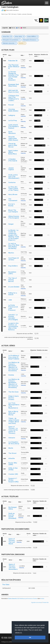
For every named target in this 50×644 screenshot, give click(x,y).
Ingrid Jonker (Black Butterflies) (13, 152)
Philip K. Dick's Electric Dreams (14, 398)
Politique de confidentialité (9, 642)
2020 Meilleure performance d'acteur (23, 599)
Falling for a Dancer (13, 294)
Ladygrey (12, 115)
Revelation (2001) (12, 273)
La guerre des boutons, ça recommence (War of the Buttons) (13, 326)
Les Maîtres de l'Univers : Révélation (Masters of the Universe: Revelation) (14, 383)
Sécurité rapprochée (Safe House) (13, 138)
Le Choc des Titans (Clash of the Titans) (13, 189)
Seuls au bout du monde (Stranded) (12, 516)
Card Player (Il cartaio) (13, 259)
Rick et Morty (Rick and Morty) (13, 413)
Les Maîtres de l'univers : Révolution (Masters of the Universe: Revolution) (14, 367)
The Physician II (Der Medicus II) (14, 67)
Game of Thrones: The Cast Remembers (13, 567)
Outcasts (12, 438)
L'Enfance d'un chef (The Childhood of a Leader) (14, 98)
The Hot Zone (13, 392)
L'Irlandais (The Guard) (13, 160)
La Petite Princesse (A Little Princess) (13, 308)
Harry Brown (13, 194)
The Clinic (6, 585)
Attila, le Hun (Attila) (13, 469)
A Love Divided (14, 287)
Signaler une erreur (36, 602)
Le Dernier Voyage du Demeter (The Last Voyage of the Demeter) (14, 76)
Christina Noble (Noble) (13, 110)
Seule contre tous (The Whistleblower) (14, 177)
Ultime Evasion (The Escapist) (14, 217)
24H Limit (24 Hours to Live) (14, 91)
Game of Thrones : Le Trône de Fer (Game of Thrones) (13, 430)
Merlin (11, 448)
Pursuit (11, 105)
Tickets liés (45, 602)
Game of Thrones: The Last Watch (12, 541)
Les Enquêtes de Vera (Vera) (14, 443)
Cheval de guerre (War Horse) (13, 145)
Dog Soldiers (13, 266)
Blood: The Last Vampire (13, 211)
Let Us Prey (13, 121)
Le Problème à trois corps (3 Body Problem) (14, 357)
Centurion (12, 182)
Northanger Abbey (13, 508)
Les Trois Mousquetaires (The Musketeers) (14, 405)
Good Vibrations (12, 132)
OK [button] (30, 637)
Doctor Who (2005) (13, 464)
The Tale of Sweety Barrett (13, 280)
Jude (10, 300)
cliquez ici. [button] (19, 633)
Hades (42, 599)
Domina (11, 375)
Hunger (11, 224)
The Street (12, 453)
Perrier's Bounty (12, 205)
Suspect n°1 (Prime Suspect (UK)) (13, 480)
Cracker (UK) (13, 474)
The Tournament (13, 200)
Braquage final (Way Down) (14, 85)
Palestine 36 (13, 61)
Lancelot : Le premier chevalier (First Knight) (13, 317)
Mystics (11, 253)
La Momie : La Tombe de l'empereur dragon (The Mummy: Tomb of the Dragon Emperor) (14, 235)
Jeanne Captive (11, 169)
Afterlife (12, 458)
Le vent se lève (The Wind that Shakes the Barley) (14, 246)
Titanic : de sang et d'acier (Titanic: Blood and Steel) (14, 421)
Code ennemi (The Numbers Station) (14, 126)
